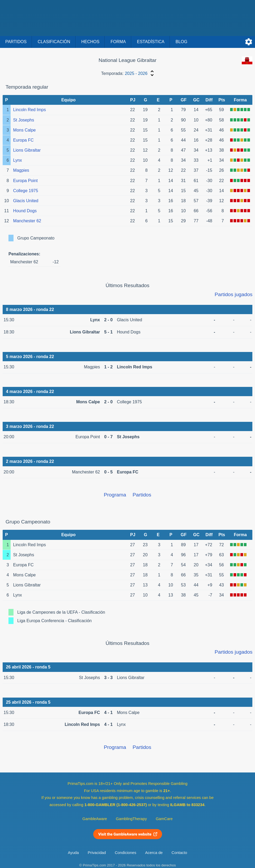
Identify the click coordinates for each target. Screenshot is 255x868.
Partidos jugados (233, 294)
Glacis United (26, 201)
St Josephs (24, 120)
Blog (181, 42)
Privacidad (97, 853)
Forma (118, 42)
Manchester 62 (27, 221)
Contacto (179, 853)
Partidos (16, 42)
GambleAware (95, 819)
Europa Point (26, 181)
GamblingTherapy (131, 819)
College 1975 (26, 191)
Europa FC (23, 140)
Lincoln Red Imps (30, 110)
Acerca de (154, 853)
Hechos (90, 42)
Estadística (151, 42)
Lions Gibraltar (27, 150)
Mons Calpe (24, 130)
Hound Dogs (25, 211)
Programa (115, 495)
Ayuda (73, 853)
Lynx (18, 160)
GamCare (164, 819)
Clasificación (54, 42)
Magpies (21, 170)
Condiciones (125, 853)
